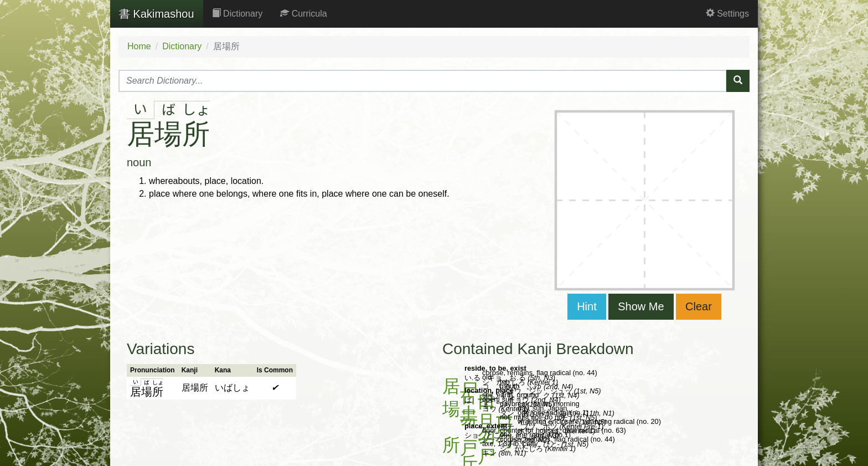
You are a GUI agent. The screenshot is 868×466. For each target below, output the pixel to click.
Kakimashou (157, 14)
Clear (699, 306)
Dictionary (237, 14)
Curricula (303, 14)
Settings (727, 14)
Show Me (641, 306)
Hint (587, 306)
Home (139, 46)
